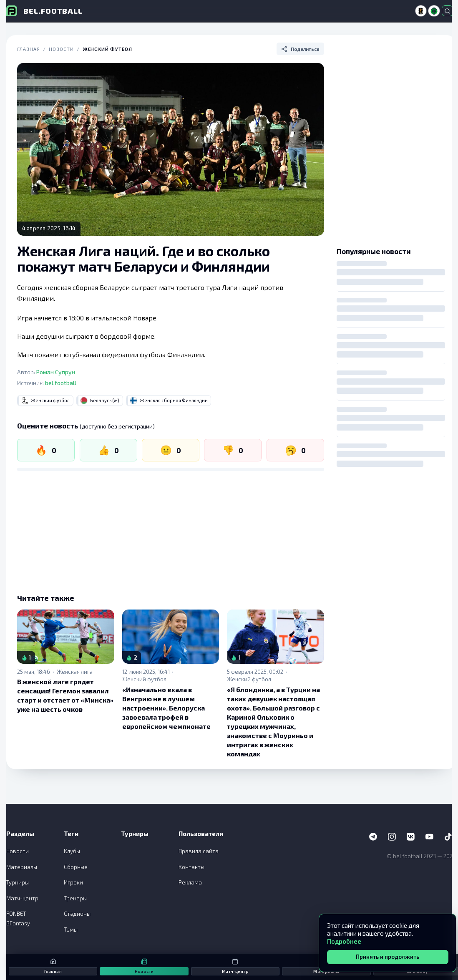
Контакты (191, 867)
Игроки (73, 882)
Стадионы (77, 914)
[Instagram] (392, 837)
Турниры (18, 882)
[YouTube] (430, 837)
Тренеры (75, 898)
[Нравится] (108, 450)
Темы (71, 930)
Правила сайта (199, 851)
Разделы (20, 834)
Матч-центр (22, 898)
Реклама (190, 882)
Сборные (76, 867)
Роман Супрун (56, 372)
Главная (28, 49)
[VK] (411, 837)
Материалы (22, 867)
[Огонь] (46, 450)
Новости (61, 49)
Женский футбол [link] (144, 679)
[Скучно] (295, 450)
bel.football (61, 383)
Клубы (72, 851)
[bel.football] (44, 11)
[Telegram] (373, 837)
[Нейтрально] (171, 450)
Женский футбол (108, 49)
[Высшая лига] (434, 11)
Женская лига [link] (75, 672)
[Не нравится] (233, 450)
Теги (71, 834)
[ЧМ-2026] (421, 11)
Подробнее (344, 941)
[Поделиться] (300, 49)
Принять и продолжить (388, 957)
